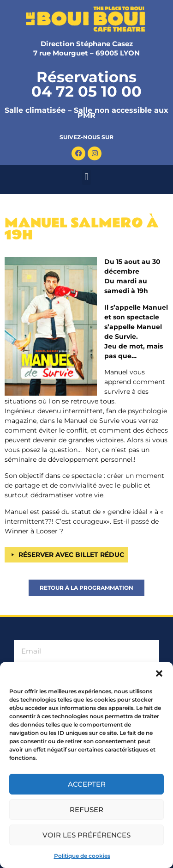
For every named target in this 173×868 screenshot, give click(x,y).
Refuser (86, 810)
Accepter (87, 784)
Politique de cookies (82, 856)
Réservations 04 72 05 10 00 (86, 84)
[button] (159, 673)
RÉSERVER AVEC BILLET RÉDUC (71, 555)
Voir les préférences (86, 835)
